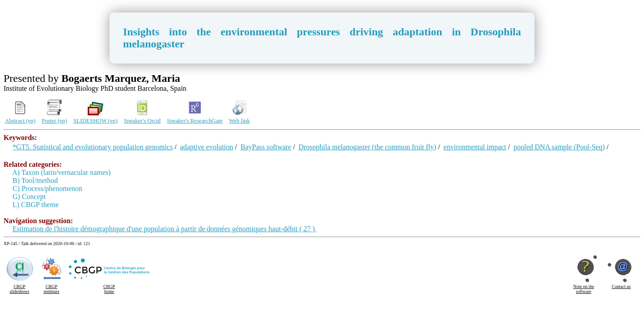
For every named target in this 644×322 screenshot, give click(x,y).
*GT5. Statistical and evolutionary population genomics (93, 147)
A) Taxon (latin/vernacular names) (61, 172)
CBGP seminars (51, 289)
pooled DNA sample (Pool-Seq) (559, 147)
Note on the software (584, 289)
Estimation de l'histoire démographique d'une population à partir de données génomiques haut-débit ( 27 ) (165, 229)
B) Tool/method (35, 180)
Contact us (621, 286)
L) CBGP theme (36, 205)
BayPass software (266, 147)
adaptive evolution (207, 147)
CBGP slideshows (20, 289)
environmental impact (475, 147)
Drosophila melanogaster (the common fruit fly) (367, 147)
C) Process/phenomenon (47, 189)
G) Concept (29, 197)
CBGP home (109, 289)
